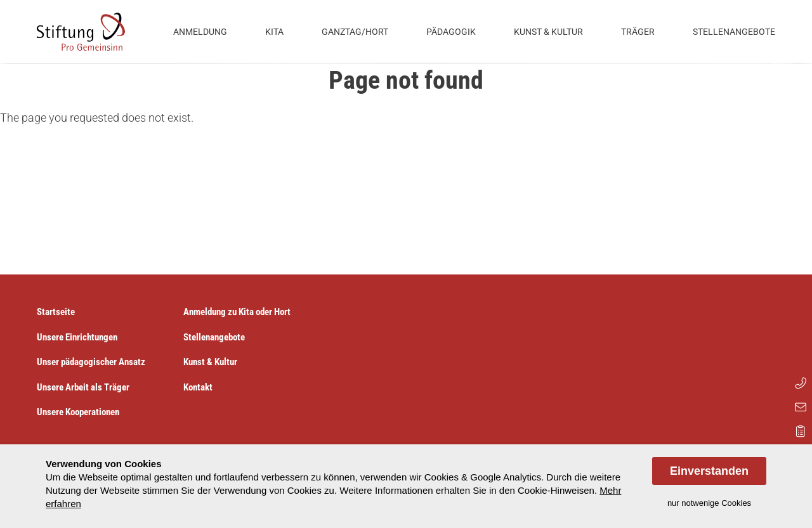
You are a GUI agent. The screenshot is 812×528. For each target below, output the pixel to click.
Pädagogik (451, 32)
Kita (274, 32)
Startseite (56, 312)
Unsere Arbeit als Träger (83, 387)
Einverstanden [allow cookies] (709, 471)
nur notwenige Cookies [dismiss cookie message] (709, 503)
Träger (638, 32)
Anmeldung (200, 32)
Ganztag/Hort (355, 32)
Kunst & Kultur (548, 32)
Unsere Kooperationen (78, 412)
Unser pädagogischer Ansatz (91, 362)
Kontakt (198, 387)
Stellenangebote (734, 32)
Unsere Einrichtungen (77, 337)
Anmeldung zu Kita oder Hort (237, 312)
